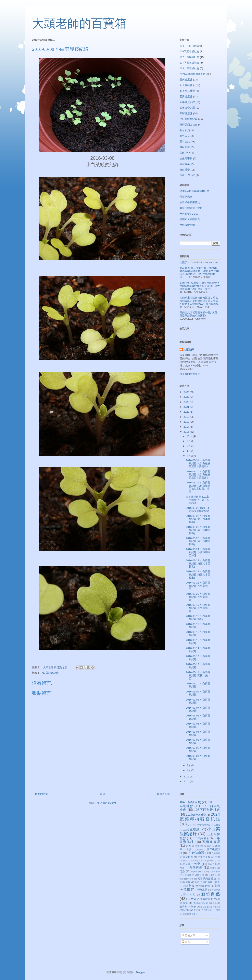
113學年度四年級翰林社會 (195, 191)
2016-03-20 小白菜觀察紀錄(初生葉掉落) (198, 597)
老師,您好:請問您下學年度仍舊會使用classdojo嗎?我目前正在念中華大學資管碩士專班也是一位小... (200, 286)
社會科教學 (215, 872)
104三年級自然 (188, 46)
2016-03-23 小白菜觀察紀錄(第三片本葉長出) (198, 563)
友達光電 (199, 846)
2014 (187, 781)
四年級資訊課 (187, 108)
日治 (209, 846)
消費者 (190, 879)
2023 (187, 397)
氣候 (182, 879)
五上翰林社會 (187, 85)
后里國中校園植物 (190, 202)
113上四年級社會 (189, 68)
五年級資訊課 (187, 102)
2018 (187, 422)
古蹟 (189, 849)
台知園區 (199, 850)
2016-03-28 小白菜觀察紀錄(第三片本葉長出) (198, 519)
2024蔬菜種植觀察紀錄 (193, 74)
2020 (187, 412)
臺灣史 (183, 907)
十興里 (207, 825)
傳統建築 (202, 889)
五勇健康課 (186, 96)
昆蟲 (182, 871)
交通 (217, 857)
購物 (185, 914)
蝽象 (215, 907)
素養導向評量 (205, 879)
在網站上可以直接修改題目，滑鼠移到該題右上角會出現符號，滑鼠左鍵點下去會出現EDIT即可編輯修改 (199, 302)
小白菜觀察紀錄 (50, 673)
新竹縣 (192, 899)
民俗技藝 (216, 853)
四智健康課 (186, 113)
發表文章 (189, 935)
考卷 (182, 868)
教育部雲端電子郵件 (191, 208)
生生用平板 (186, 158)
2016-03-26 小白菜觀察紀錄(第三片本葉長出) (198, 530)
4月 (189, 451)
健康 (188, 882)
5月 (189, 446)
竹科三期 (212, 864)
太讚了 (183, 262)
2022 (187, 402)
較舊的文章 (163, 794)
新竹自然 (185, 142)
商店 (197, 882)
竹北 (197, 864)
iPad (192, 914)
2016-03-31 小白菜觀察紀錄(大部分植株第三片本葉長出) (198, 463)
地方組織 (202, 861)
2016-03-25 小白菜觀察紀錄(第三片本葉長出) (198, 541)
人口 (190, 825)
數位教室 (205, 907)
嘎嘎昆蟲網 (186, 197)
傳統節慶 (216, 890)
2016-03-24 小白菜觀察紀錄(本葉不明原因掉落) (198, 552)
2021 (187, 407)
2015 (187, 777)
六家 (189, 846)
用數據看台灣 (187, 225)
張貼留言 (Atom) (107, 803)
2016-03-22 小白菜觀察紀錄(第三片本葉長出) (198, 574)
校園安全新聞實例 (190, 219)
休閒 (185, 861)
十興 (199, 825)
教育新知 (185, 130)
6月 (189, 441)
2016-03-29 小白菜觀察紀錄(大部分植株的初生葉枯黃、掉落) (198, 487)
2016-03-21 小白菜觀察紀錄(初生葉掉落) (198, 586)
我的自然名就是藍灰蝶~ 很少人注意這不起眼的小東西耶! (199, 314)
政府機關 (187, 875)
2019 (187, 417)
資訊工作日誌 (187, 175)
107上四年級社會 (189, 57)
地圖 (188, 864)
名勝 (193, 861)
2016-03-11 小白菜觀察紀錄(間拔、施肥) (198, 675)
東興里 (194, 872)
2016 (187, 432)
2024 (187, 392)
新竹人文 (185, 136)
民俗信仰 (185, 153)
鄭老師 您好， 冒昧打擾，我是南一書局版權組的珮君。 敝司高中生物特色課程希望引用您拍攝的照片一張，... (199, 273)
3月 (189, 456)
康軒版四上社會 (189, 125)
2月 (189, 765)
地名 (212, 861)
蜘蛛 (194, 907)
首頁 (102, 794)
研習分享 (185, 164)
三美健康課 (186, 80)
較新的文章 (41, 794)
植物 (187, 889)
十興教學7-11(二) (189, 214)
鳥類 (217, 886)
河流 (203, 872)
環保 (218, 910)
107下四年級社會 (189, 63)
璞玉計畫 (208, 910)
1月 (189, 770)
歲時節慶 (185, 147)
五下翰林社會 (187, 91)
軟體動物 (205, 886)
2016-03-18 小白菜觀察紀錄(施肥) (198, 618)
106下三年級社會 (189, 51)
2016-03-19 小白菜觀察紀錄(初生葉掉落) (198, 608)
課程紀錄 (184, 910)
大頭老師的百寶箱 (79, 23)
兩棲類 (213, 868)
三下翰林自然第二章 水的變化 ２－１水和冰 (199, 500)
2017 (187, 427)
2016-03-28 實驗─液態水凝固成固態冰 (198, 509)
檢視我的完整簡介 (190, 374)
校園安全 (213, 875)
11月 (190, 436)
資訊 (186, 903)
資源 (215, 903)
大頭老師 (189, 350)
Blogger (140, 972)
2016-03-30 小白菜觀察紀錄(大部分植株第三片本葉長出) (198, 475)
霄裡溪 (197, 910)
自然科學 (185, 170)
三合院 (217, 825)
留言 (186, 942)
